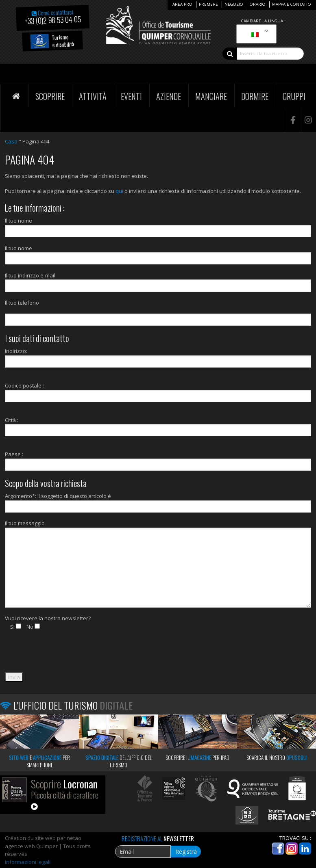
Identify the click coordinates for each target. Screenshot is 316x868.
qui (119, 191)
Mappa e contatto (292, 4)
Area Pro (182, 4)
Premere (208, 4)
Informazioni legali (28, 862)
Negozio (234, 4)
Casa (11, 141)
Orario (258, 4)
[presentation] (67, 656)
